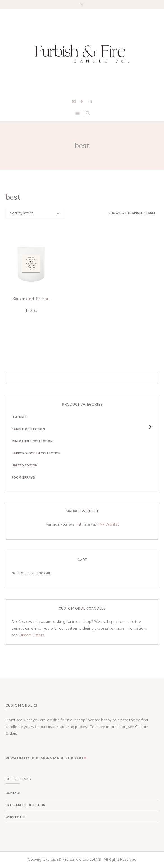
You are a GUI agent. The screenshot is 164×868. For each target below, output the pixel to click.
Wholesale (15, 817)
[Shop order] (35, 213)
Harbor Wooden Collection (36, 453)
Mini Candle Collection (32, 441)
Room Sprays (23, 477)
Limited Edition (24, 465)
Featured (20, 417)
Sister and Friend (31, 299)
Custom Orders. (31, 635)
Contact (13, 793)
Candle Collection (28, 429)
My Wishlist (109, 525)
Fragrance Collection (25, 805)
